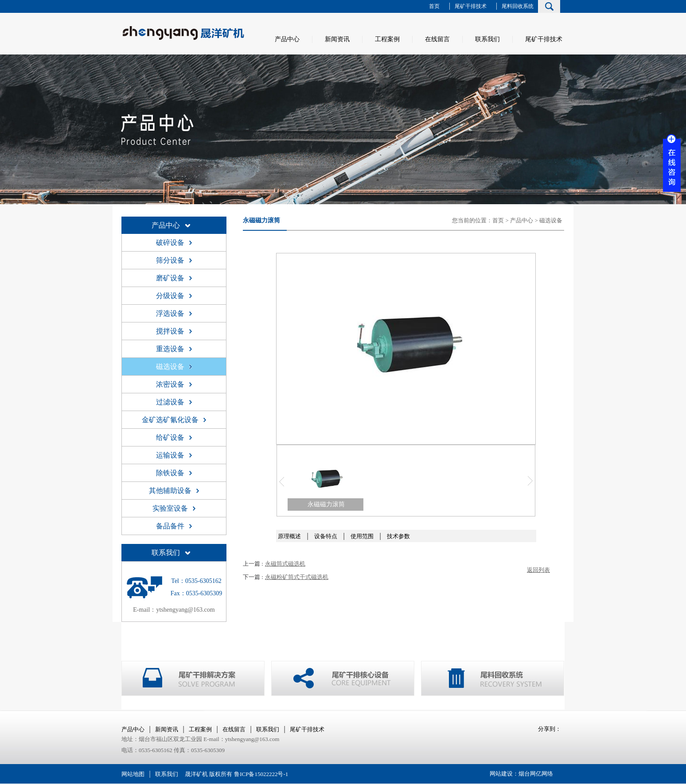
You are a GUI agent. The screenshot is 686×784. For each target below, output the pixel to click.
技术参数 (398, 536)
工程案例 (387, 39)
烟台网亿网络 (536, 774)
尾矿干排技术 (471, 6)
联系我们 (487, 39)
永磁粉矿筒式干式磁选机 (297, 577)
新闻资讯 (337, 39)
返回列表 (538, 570)
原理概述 (289, 536)
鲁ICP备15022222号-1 (261, 774)
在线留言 (437, 39)
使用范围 (362, 536)
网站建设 (501, 774)
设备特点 (326, 536)
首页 (434, 6)
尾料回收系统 (518, 6)
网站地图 (133, 774)
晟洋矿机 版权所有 (209, 774)
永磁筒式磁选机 (285, 564)
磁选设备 (551, 220)
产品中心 (287, 39)
